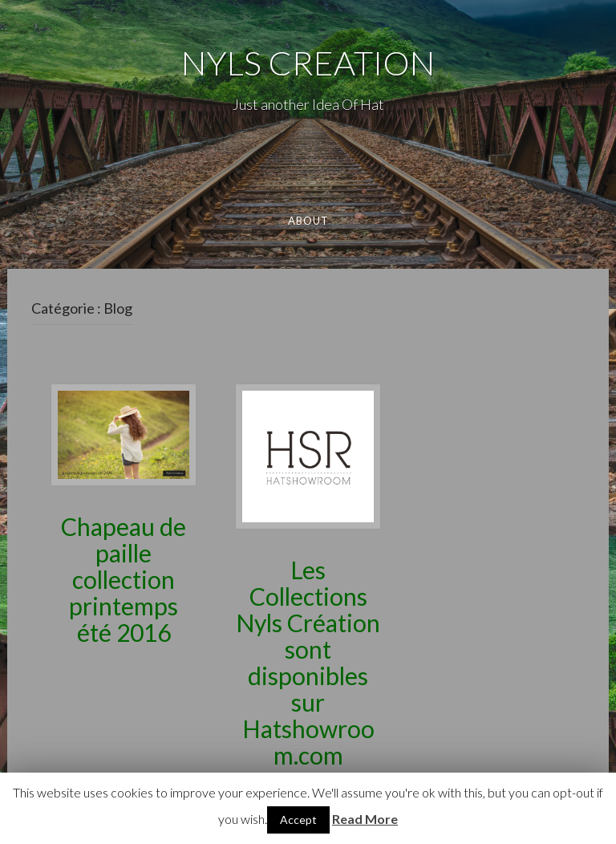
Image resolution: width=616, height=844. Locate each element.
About (308, 221)
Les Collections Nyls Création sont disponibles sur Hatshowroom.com (308, 662)
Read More (365, 819)
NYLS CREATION (308, 63)
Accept (298, 820)
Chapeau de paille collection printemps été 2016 (124, 579)
